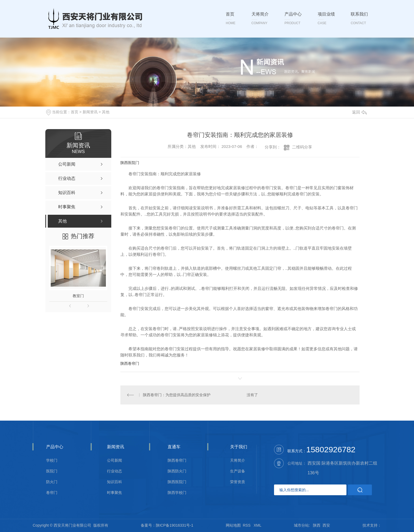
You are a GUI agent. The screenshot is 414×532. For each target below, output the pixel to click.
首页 (75, 112)
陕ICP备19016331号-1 (175, 525)
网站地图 (233, 525)
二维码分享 (302, 147)
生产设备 (238, 471)
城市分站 (301, 525)
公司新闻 (114, 460)
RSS (247, 525)
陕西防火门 (177, 471)
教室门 (78, 296)
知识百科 (114, 482)
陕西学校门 (177, 493)
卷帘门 (52, 493)
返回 (359, 112)
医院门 (52, 471)
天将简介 (238, 460)
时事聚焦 (114, 493)
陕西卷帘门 (130, 363)
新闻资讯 (90, 112)
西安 (326, 525)
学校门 (52, 460)
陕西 (317, 525)
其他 (106, 112)
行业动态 (114, 471)
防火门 (52, 482)
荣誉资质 (238, 482)
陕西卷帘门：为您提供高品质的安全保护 (177, 395)
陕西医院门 (130, 163)
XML (258, 525)
